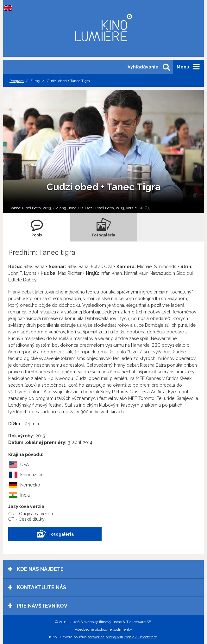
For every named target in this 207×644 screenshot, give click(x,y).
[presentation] (37, 227)
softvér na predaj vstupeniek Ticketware (122, 637)
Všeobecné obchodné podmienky (103, 629)
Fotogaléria (55, 534)
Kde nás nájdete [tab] (36, 569)
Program (17, 81)
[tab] (37, 227)
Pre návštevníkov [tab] (38, 606)
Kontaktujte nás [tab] (37, 587)
